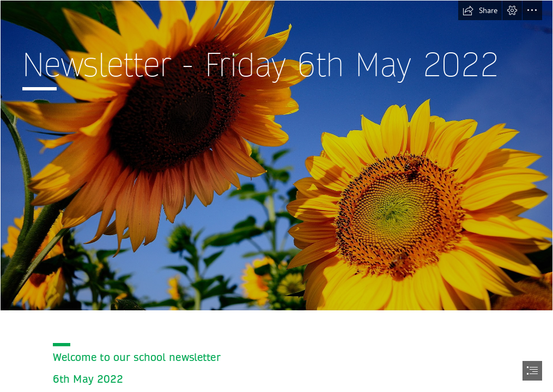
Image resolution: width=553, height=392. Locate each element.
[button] (480, 10)
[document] (276, 196)
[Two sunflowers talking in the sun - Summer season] (276, 155)
